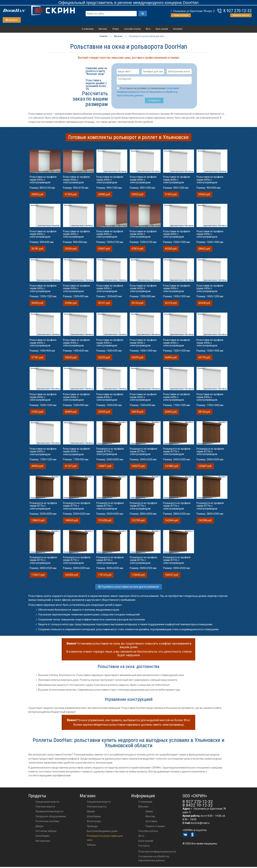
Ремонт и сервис (155, 827)
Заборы (91, 846)
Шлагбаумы (42, 837)
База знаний (162, 29)
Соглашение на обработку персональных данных (154, 859)
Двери (39, 827)
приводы (92, 827)
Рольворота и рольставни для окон (105, 839)
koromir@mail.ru (200, 824)
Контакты (178, 29)
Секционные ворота (47, 803)
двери (91, 812)
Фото (148, 29)
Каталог (12, 20)
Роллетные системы (47, 822)
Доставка (151, 822)
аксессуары (94, 822)
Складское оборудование (51, 817)
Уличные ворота (45, 808)
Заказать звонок (241, 15)
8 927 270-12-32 (238, 11)
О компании (88, 29)
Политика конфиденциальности (157, 853)
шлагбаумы (94, 817)
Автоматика (43, 842)
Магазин (103, 29)
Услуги (116, 29)
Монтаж (150, 817)
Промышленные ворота (49, 812)
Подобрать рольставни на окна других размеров (129, 588)
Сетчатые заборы (46, 832)
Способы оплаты (132, 29)
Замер (149, 812)
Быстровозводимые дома (102, 832)
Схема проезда (181, 15)
